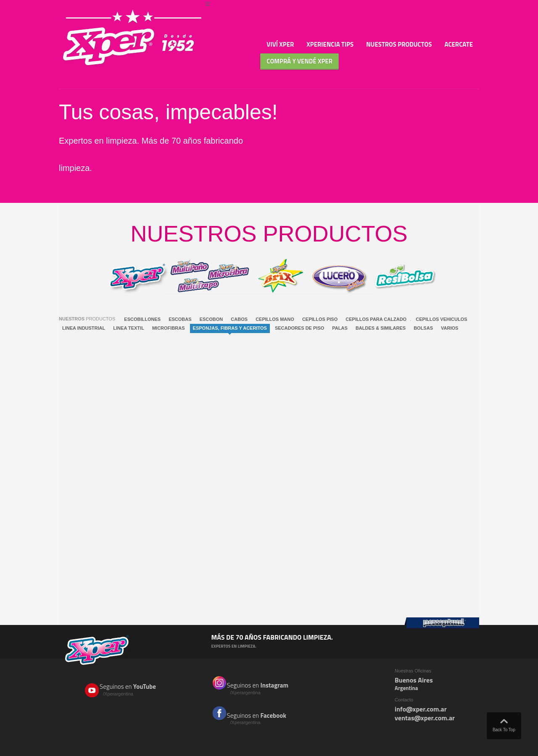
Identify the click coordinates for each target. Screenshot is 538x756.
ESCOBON (211, 319)
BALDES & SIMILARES (381, 328)
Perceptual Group (442, 623)
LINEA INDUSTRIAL (84, 328)
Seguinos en (134, 690)
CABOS (239, 319)
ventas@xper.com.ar (425, 718)
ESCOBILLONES (142, 319)
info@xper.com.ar (421, 709)
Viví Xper (280, 44)
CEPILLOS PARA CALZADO (376, 319)
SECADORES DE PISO (299, 328)
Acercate (459, 44)
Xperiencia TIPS (330, 44)
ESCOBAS (180, 319)
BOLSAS (423, 328)
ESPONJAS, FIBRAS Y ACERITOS (230, 328)
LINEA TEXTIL (129, 328)
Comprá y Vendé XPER (299, 61)
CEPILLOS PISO (320, 319)
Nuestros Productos (399, 44)
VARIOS (450, 328)
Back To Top (504, 723)
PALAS (340, 328)
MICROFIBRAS (169, 328)
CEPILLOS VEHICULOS (441, 319)
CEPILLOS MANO (275, 319)
